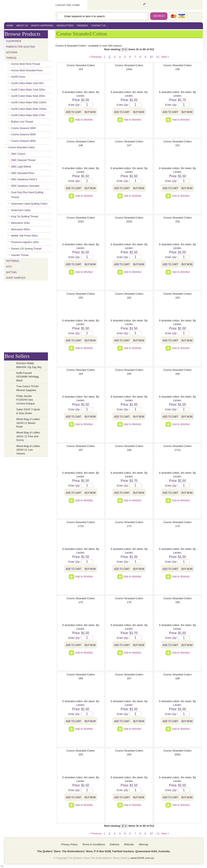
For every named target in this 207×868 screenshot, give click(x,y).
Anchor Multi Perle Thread (26, 64)
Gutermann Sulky (21, 210)
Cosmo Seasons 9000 (23, 141)
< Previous (95, 57)
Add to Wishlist (81, 120)
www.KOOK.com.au (142, 858)
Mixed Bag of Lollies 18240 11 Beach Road (28, 423)
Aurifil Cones (18, 77)
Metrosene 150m (21, 223)
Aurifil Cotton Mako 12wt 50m (27, 83)
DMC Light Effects (21, 167)
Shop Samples (16, 278)
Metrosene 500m (21, 229)
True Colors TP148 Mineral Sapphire (27, 388)
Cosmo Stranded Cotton (21, 147)
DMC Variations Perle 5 (24, 179)
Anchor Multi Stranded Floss (27, 70)
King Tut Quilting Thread (25, 216)
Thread (11, 58)
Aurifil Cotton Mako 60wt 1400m (29, 109)
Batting (11, 272)
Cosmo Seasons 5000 (23, 128)
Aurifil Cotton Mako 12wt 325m (28, 90)
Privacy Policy (69, 844)
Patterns (13, 261)
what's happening (42, 26)
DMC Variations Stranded (25, 186)
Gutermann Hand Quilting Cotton (29, 204)
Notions (12, 52)
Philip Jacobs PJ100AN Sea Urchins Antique (26, 400)
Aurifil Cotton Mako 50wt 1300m (29, 102)
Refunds (129, 844)
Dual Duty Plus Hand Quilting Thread (27, 195)
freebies (82, 26)
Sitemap (144, 844)
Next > (165, 57)
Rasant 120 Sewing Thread (26, 249)
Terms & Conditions (94, 844)
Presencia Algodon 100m (25, 242)
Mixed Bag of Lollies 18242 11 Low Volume (28, 450)
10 (151, 57)
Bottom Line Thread (22, 122)
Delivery (115, 844)
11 (158, 57)
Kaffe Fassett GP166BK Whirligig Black (28, 377)
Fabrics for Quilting (21, 47)
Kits (9, 267)
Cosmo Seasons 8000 (23, 134)
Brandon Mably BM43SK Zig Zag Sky (29, 365)
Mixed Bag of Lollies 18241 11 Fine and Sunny (28, 436)
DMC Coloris (18, 154)
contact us (98, 26)
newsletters (65, 26)
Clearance (14, 41)
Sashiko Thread (20, 255)
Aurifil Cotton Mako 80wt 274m (28, 115)
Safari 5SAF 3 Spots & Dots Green (28, 411)
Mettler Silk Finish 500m (24, 236)
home (10, 26)
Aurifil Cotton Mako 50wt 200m (28, 96)
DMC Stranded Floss (23, 173)
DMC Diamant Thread (23, 160)
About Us (22, 26)
